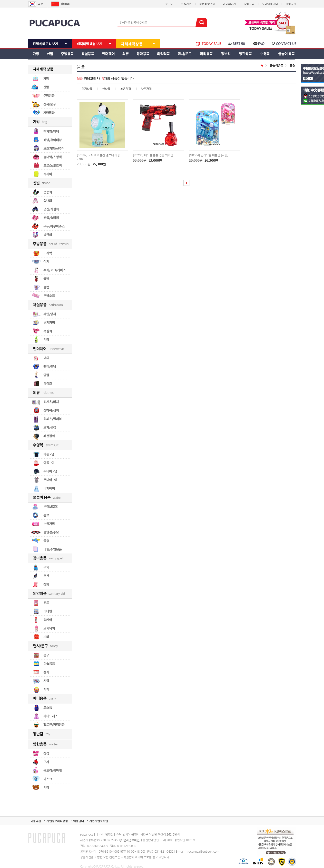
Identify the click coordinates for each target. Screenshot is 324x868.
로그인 (169, 4)
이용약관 (36, 821)
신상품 (106, 89)
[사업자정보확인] (130, 840)
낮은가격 (146, 89)
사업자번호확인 (99, 821)
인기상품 (87, 89)
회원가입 (186, 4)
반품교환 (291, 4)
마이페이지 (229, 4)
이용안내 (78, 821)
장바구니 (249, 4)
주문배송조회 (207, 4)
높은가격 (126, 89)
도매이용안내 (270, 4)
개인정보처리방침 (57, 821)
